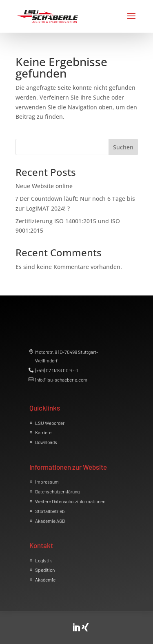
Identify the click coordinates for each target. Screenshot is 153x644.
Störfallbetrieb (50, 511)
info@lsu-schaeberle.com (61, 380)
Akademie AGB (50, 521)
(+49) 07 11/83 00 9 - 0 (57, 370)
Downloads (46, 442)
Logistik (43, 560)
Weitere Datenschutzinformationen (70, 501)
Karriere (43, 432)
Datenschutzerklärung (57, 491)
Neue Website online (44, 186)
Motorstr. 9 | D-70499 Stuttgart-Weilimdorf (67, 356)
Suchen (123, 147)
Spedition (45, 570)
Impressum (47, 482)
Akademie (45, 580)
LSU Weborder (50, 423)
